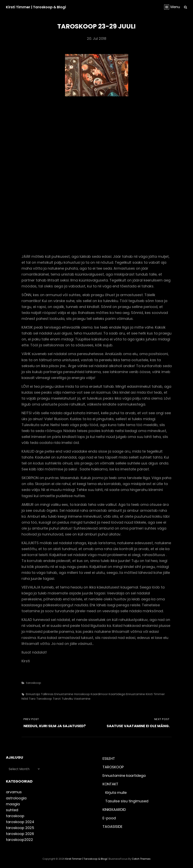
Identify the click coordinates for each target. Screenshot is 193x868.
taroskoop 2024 (20, 822)
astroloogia (16, 798)
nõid (25, 699)
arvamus (14, 792)
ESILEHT (109, 759)
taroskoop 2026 (20, 834)
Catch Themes (141, 859)
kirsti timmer (155, 694)
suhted (12, 810)
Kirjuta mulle (116, 793)
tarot (57, 699)
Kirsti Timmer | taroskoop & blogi (36, 7)
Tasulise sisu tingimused (127, 801)
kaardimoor (99, 694)
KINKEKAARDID (114, 810)
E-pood (109, 818)
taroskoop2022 (19, 840)
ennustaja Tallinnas (40, 694)
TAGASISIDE (113, 827)
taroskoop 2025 (20, 828)
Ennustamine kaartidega (124, 776)
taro (32, 699)
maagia (13, 804)
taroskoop (33, 683)
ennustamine (64, 694)
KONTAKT (110, 784)
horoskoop (82, 694)
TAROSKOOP (113, 767)
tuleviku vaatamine (76, 699)
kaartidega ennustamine (127, 694)
